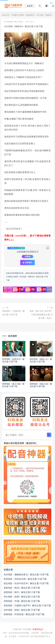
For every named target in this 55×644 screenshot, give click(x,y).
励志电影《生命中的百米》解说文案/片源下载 (26, 583)
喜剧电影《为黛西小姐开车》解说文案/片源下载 (27, 605)
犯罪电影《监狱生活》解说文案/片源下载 (13, 360)
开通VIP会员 (38, 629)
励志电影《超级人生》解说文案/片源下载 (41, 360)
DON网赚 (27, 629)
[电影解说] (30, 15)
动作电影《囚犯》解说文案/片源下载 (22, 610)
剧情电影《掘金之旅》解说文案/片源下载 (41, 385)
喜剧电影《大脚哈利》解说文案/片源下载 (13, 313)
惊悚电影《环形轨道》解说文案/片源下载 (24, 614)
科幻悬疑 (19, 22)
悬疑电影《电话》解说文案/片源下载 (22, 588)
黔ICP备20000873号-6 (40, 636)
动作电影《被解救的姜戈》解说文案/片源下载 (26, 574)
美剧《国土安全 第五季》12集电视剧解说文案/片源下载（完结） (41, 314)
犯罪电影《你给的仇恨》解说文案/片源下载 (25, 579)
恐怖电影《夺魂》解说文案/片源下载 (22, 601)
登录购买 (27, 263)
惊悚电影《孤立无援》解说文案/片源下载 (13, 385)
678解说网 (17, 629)
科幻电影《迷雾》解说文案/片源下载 (22, 597)
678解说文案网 (17, 15)
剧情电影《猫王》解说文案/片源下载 (22, 592)
